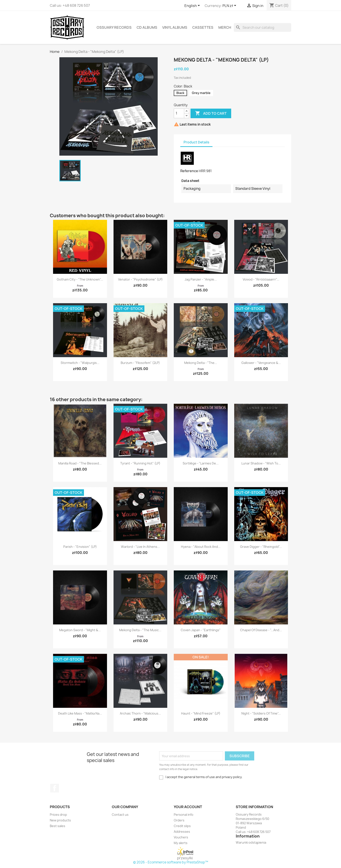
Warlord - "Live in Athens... (140, 547)
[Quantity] (179, 113)
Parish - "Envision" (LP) (80, 547)
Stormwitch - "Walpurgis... (80, 363)
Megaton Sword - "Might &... (80, 630)
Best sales (58, 826)
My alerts (181, 843)
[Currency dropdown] (230, 6)
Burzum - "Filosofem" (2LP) (140, 363)
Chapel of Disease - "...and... (261, 630)
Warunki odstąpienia (251, 842)
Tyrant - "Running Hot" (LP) (140, 463)
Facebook (55, 788)
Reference (189, 171)
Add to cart (211, 113)
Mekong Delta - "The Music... (140, 630)
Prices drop (58, 815)
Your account (188, 807)
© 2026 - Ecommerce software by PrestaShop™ (171, 862)
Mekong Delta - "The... (201, 363)
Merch (225, 27)
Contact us (120, 815)
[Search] (262, 27)
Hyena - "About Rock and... (201, 547)
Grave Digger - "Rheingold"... (261, 547)
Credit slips (182, 826)
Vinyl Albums (175, 27)
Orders (179, 820)
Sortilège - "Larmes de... (201, 463)
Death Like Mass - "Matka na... (80, 713)
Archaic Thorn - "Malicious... (140, 713)
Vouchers (181, 837)
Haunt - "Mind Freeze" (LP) (201, 713)
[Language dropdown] (193, 6)
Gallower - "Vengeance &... (261, 363)
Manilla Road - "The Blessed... (80, 463)
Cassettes (203, 27)
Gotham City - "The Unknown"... (80, 279)
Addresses (182, 832)
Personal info (184, 815)
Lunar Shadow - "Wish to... (261, 463)
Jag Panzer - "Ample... (201, 279)
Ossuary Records (114, 27)
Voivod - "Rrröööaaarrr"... (261, 279)
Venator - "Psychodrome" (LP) (140, 279)
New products (60, 820)
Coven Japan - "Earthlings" (201, 630)
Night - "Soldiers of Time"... (261, 713)
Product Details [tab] (196, 142)
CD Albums (147, 27)
